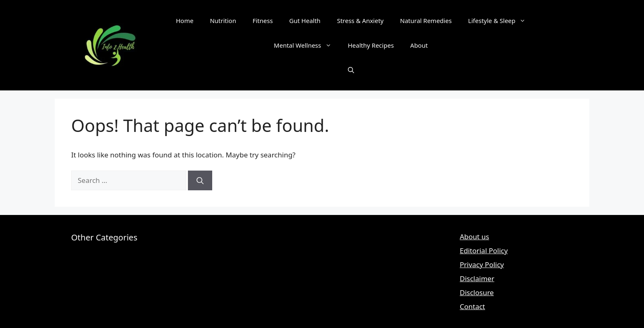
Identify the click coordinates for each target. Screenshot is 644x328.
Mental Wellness (307, 45)
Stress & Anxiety (360, 21)
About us (474, 237)
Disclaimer (477, 278)
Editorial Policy (484, 251)
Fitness (263, 21)
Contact (473, 306)
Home (185, 21)
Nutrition (223, 21)
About (419, 45)
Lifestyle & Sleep (501, 21)
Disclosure (477, 292)
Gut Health (305, 21)
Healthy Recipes (371, 45)
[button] (351, 70)
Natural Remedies (426, 21)
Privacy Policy (482, 264)
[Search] (200, 180)
